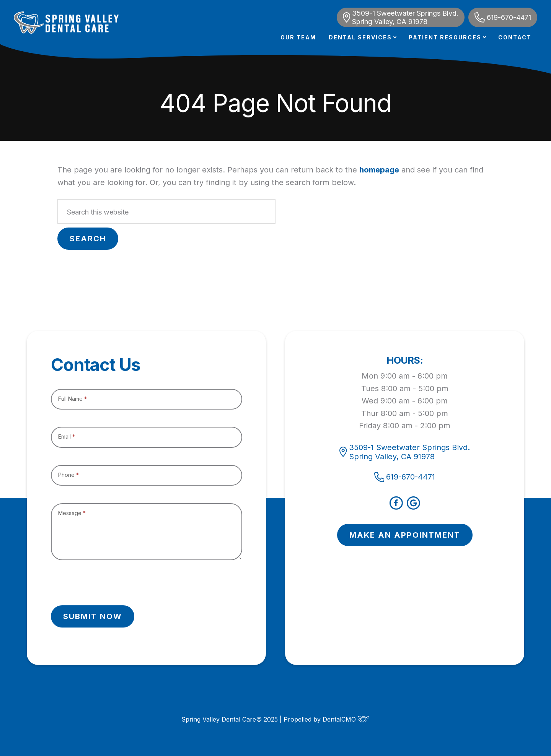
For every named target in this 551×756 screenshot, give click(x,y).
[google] (413, 507)
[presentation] (109, 583)
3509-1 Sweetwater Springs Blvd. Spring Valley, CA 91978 (401, 17)
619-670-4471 (503, 17)
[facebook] (396, 507)
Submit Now (93, 616)
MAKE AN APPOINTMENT (405, 535)
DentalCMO (346, 719)
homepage (379, 170)
